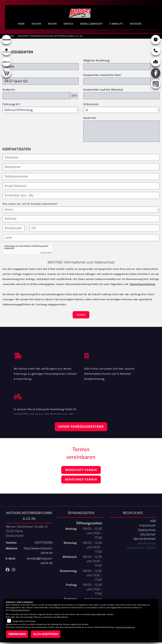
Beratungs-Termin (81, 481)
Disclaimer (148, 536)
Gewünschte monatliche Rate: (102, 77)
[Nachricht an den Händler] (121, 133)
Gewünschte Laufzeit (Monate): (103, 91)
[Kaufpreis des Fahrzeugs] (36, 97)
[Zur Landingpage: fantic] (6, 63)
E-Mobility (116, 24)
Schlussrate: (91, 106)
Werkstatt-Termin (81, 472)
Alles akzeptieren (46, 634)
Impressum (148, 527)
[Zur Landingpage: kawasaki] (6, 41)
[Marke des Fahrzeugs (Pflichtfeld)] (41, 68)
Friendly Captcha (46, 254)
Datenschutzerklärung (142, 286)
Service (68, 24)
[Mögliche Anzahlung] (117, 68)
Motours (136, 24)
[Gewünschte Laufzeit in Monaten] (121, 97)
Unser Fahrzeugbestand (81, 428)
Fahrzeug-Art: (11, 106)
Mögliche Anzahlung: (97, 62)
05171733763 (44, 544)
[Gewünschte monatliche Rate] (117, 83)
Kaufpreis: (9, 91)
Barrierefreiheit (145, 540)
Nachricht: (90, 120)
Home (21, 24)
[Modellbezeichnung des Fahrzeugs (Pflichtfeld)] (41, 83)
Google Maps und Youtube (24, 621)
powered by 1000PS (142, 549)
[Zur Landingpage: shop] (6, 74)
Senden (81, 316)
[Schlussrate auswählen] (121, 111)
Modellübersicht (91, 24)
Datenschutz (147, 532)
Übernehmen (17, 634)
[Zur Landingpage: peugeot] (6, 52)
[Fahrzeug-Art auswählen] (41, 111)
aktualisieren (146, 545)
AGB (153, 523)
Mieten (52, 24)
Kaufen (36, 24)
